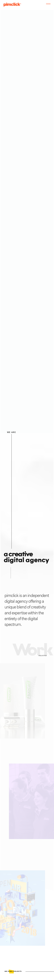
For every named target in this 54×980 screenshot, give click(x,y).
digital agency (16, 602)
